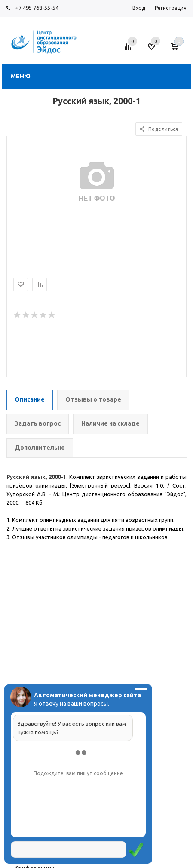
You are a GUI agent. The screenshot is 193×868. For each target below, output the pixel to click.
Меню (21, 76)
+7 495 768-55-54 (37, 8)
